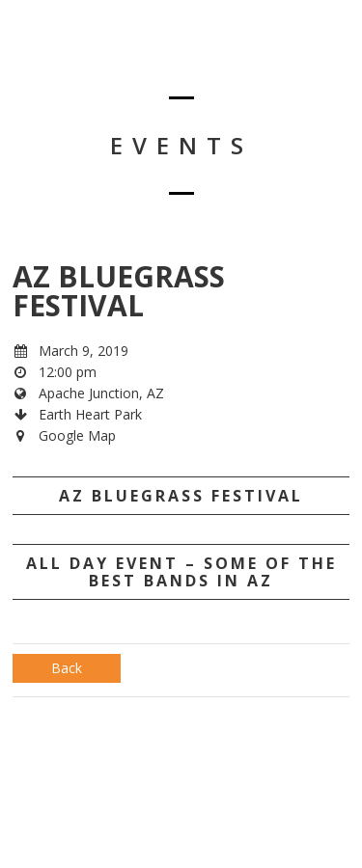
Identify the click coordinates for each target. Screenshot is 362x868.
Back (67, 668)
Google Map (77, 435)
